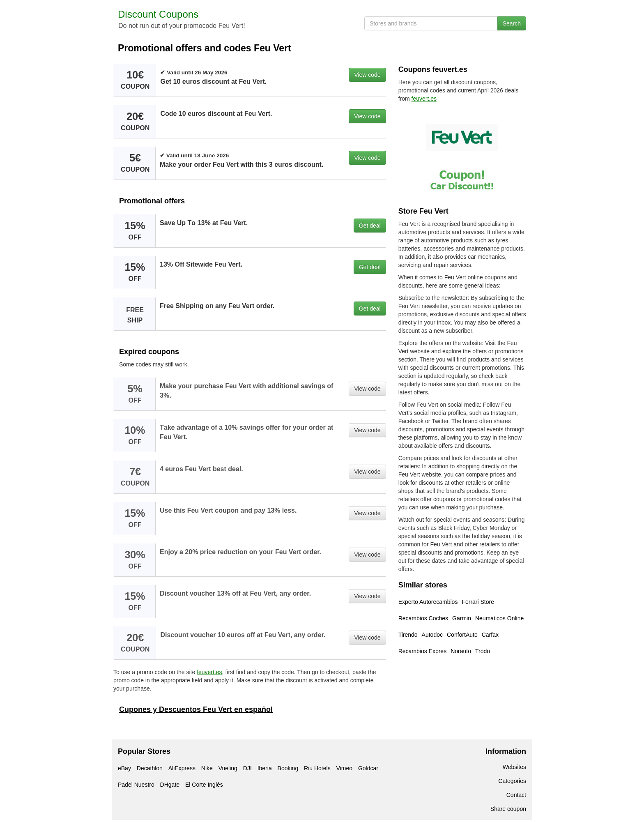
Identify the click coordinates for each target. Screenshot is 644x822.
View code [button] (367, 75)
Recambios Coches (423, 618)
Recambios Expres (423, 651)
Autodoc (432, 635)
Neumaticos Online (499, 618)
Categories (512, 781)
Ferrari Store (478, 602)
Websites (514, 767)
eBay (124, 768)
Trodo (483, 651)
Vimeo (344, 768)
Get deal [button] (370, 226)
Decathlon (150, 768)
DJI (247, 768)
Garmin (462, 618)
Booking (288, 768)
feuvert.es (209, 672)
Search (512, 23)
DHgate (170, 785)
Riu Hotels (317, 768)
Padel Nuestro (136, 785)
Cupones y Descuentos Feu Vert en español (196, 709)
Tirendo (408, 635)
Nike (207, 768)
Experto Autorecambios (428, 602)
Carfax (490, 635)
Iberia (265, 768)
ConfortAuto (462, 635)
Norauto (461, 651)
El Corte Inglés (204, 785)
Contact (516, 795)
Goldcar (368, 768)
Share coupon (508, 809)
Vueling (228, 768)
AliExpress (182, 768)
